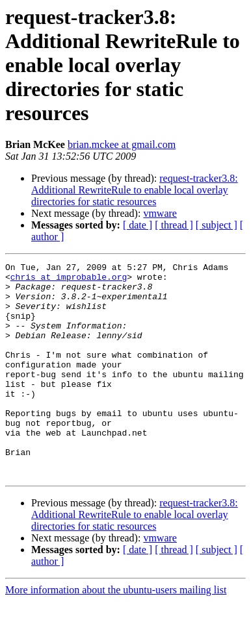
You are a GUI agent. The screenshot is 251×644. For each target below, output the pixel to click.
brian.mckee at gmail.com (122, 144)
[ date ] (138, 225)
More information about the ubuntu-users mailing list (116, 633)
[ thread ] (174, 225)
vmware (160, 213)
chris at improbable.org (69, 280)
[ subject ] (217, 225)
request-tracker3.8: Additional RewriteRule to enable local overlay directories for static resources (135, 190)
